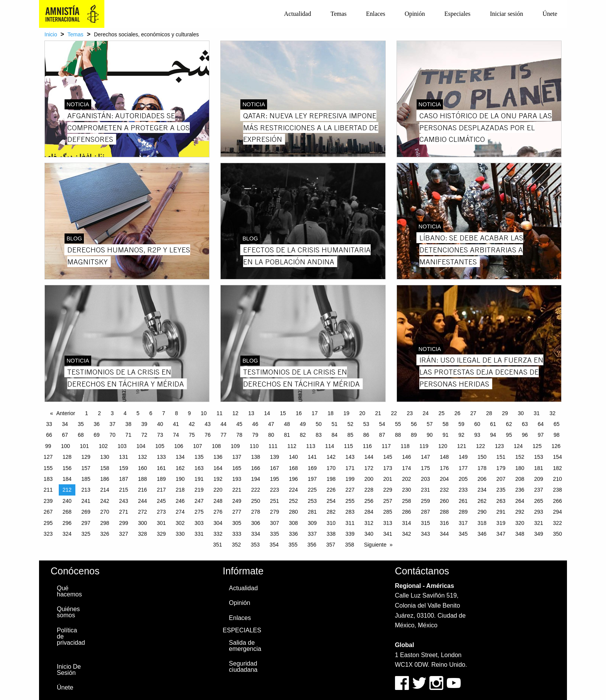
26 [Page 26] (458, 413)
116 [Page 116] (367, 446)
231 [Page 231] (425, 490)
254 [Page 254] (331, 501)
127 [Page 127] (48, 457)
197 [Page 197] (312, 479)
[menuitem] (298, 14)
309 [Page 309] (312, 523)
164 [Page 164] (218, 468)
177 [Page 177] (463, 468)
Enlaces (376, 14)
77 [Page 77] (224, 435)
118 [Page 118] (405, 446)
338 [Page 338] (331, 534)
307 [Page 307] (275, 523)
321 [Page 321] (539, 523)
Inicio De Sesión (69, 670)
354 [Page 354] (274, 545)
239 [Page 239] (48, 501)
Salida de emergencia (245, 646)
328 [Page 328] (142, 534)
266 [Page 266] (557, 501)
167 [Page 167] (275, 468)
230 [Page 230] (406, 490)
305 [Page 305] (237, 523)
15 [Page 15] (283, 413)
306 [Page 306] (256, 523)
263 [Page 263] (501, 501)
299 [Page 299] (123, 523)
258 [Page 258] (406, 501)
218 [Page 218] (180, 490)
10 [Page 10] (204, 413)
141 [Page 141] (312, 457)
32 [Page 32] (553, 413)
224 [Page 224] (293, 490)
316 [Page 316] (444, 523)
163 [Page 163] (199, 468)
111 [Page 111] (273, 446)
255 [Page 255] (350, 501)
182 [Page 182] (557, 468)
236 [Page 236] (520, 490)
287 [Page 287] (425, 512)
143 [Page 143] (350, 457)
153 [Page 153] (539, 457)
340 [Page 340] (369, 534)
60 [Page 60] (477, 424)
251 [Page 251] (275, 501)
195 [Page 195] (275, 479)
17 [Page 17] (315, 413)
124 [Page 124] (518, 446)
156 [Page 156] (67, 468)
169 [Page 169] (312, 468)
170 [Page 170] (331, 468)
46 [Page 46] (255, 424)
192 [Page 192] (218, 479)
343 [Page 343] (425, 534)
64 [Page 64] (541, 424)
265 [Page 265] (539, 501)
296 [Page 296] (67, 523)
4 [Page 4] (125, 413)
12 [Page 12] (235, 413)
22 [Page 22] (394, 413)
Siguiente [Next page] (375, 545)
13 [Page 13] (251, 413)
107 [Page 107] (197, 446)
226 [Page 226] (331, 490)
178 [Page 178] (482, 468)
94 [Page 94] (493, 435)
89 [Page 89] (414, 435)
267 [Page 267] (48, 512)
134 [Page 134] (180, 457)
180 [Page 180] (520, 468)
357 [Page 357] (331, 545)
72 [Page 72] (144, 435)
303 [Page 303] (199, 523)
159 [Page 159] (123, 468)
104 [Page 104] (141, 446)
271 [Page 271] (123, 512)
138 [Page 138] (256, 457)
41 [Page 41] (176, 424)
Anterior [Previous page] (66, 413)
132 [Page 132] (142, 457)
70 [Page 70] (112, 435)
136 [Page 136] (218, 457)
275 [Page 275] (199, 512)
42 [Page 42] (192, 424)
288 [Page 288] (444, 512)
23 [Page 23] (410, 413)
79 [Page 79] (255, 435)
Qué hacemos (69, 591)
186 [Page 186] (105, 479)
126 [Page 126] (556, 446)
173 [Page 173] (387, 468)
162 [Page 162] (180, 468)
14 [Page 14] (267, 413)
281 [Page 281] (312, 512)
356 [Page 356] (312, 545)
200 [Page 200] (369, 479)
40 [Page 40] (160, 424)
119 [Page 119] (424, 446)
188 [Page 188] (142, 479)
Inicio (51, 34)
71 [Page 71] (128, 435)
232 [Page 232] (444, 490)
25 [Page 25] (442, 413)
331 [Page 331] (199, 534)
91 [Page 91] (446, 435)
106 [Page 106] (179, 446)
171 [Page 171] (350, 468)
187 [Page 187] (123, 479)
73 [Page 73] (160, 435)
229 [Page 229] (387, 490)
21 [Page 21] (378, 413)
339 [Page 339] (350, 534)
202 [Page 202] (406, 479)
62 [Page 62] (509, 424)
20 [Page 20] (362, 413)
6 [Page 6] (151, 413)
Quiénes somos (68, 612)
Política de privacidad (71, 636)
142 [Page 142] (331, 457)
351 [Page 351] (217, 545)
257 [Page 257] (387, 501)
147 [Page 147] (425, 457)
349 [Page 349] (539, 534)
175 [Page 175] (425, 468)
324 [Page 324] (67, 534)
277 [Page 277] (237, 512)
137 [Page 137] (237, 457)
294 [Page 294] (557, 512)
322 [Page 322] (557, 523)
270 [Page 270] (105, 512)
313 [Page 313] (387, 523)
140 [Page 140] (293, 457)
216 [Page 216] (142, 490)
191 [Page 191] (199, 479)
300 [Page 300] (142, 523)
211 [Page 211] (48, 490)
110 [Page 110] (254, 446)
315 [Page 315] (425, 523)
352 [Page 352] (236, 545)
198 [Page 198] (331, 479)
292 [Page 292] (520, 512)
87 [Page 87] (382, 435)
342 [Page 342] (406, 534)
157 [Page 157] (86, 468)
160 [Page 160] (142, 468)
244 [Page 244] (142, 501)
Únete (550, 14)
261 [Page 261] (463, 501)
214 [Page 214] (105, 490)
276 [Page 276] (218, 512)
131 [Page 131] (123, 457)
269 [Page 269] (86, 512)
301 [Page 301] (161, 523)
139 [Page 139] (275, 457)
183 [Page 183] (48, 479)
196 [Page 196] (293, 479)
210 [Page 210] (557, 479)
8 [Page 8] (177, 413)
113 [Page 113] (311, 446)
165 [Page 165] (237, 468)
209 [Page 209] (539, 479)
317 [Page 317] (463, 523)
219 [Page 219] (199, 490)
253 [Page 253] (312, 501)
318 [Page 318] (482, 523)
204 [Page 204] (444, 479)
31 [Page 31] (537, 413)
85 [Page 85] (351, 435)
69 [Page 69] (97, 435)
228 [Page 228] (369, 490)
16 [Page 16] (299, 413)
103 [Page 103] (122, 446)
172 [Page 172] (369, 468)
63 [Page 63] (525, 424)
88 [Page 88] (398, 435)
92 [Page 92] (461, 435)
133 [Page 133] (161, 457)
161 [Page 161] (161, 468)
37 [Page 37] (112, 424)
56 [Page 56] (414, 424)
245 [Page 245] (161, 501)
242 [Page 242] (105, 501)
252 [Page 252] (293, 501)
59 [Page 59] (461, 424)
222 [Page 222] (256, 490)
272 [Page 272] (142, 512)
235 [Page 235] (501, 490)
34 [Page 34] (65, 424)
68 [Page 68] (81, 435)
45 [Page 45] (240, 424)
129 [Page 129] (86, 457)
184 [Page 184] (67, 479)
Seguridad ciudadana (243, 667)
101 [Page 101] (84, 446)
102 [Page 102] (103, 446)
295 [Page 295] (48, 523)
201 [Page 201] (387, 479)
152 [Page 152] (520, 457)
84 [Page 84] (335, 435)
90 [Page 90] (430, 435)
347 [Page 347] (501, 534)
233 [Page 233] (463, 490)
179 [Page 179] (501, 468)
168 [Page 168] (293, 468)
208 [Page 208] (520, 479)
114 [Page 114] (329, 446)
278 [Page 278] (256, 512)
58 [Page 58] (446, 424)
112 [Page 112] (292, 446)
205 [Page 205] (463, 479)
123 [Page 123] (499, 446)
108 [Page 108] (216, 446)
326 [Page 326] (105, 534)
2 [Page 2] (99, 413)
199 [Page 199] (350, 479)
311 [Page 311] (350, 523)
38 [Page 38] (128, 424)
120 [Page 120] (443, 446)
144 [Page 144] (369, 457)
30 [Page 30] (521, 413)
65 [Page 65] (557, 424)
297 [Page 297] (86, 523)
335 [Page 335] (275, 534)
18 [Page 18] (330, 413)
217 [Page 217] (161, 490)
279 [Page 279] (275, 512)
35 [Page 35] (81, 424)
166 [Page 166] (256, 468)
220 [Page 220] (218, 490)
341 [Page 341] (387, 534)
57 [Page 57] (430, 424)
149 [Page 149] (463, 457)
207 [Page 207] (501, 479)
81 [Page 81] (287, 435)
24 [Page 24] (426, 413)
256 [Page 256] (369, 501)
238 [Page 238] (557, 490)
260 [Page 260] (444, 501)
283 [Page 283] (350, 512)
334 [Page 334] (256, 534)
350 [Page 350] (557, 534)
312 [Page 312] (369, 523)
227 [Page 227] (350, 490)
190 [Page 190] (180, 479)
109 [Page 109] (235, 446)
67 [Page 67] (65, 435)
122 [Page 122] (481, 446)
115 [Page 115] (348, 446)
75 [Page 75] (192, 435)
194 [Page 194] (256, 479)
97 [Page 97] (541, 435)
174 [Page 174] (406, 468)
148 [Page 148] (444, 457)
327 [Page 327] (123, 534)
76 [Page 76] (208, 435)
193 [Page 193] (237, 479)
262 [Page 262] (482, 501)
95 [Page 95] (509, 435)
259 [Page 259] (425, 501)
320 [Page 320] (520, 523)
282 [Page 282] (331, 512)
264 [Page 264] (520, 501)
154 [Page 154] (557, 457)
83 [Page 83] (319, 435)
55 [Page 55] (398, 424)
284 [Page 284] (369, 512)
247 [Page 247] (199, 501)
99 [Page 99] (48, 446)
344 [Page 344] (444, 534)
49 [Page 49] (303, 424)
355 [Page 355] (293, 545)
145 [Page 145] (387, 457)
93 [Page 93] (477, 435)
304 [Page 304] (218, 523)
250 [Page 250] (256, 501)
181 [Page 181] (539, 468)
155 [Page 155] (48, 468)
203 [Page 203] (425, 479)
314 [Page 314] (406, 523)
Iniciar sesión (507, 14)
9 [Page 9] (189, 413)
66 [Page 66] (49, 435)
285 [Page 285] (387, 512)
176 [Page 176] (444, 468)
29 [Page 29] (505, 413)
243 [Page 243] (123, 501)
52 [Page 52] (351, 424)
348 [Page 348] (520, 534)
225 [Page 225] (312, 490)
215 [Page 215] (123, 490)
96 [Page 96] (525, 435)
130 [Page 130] (105, 457)
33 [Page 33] (49, 424)
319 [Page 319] (501, 523)
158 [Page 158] (105, 468)
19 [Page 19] (346, 413)
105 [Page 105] (160, 446)
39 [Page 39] (144, 424)
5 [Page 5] (138, 413)
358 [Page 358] (350, 545)
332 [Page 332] (218, 534)
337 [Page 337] (312, 534)
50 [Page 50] (319, 424)
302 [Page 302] (180, 523)
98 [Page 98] (557, 435)
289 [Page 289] (463, 512)
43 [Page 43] (208, 424)
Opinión (415, 14)
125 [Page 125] (537, 446)
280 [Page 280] (293, 512)
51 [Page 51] (335, 424)
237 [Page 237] (539, 490)
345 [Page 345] (463, 534)
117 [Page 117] (386, 446)
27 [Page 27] (473, 413)
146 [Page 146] (406, 457)
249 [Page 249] (237, 501)
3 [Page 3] (112, 413)
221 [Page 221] (237, 490)
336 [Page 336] (293, 534)
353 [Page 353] (255, 545)
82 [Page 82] (303, 435)
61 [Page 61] (493, 424)
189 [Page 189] (161, 479)
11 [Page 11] (220, 413)
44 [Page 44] (224, 424)
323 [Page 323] (48, 534)
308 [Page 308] (293, 523)
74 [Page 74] (176, 435)
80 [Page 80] (271, 435)
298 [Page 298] (105, 523)
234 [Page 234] (482, 490)
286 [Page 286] (406, 512)
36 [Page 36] (97, 424)
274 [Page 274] (180, 512)
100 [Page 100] (66, 446)
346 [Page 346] (482, 534)
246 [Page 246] (180, 501)
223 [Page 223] (275, 490)
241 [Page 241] (86, 501)
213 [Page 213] (86, 490)
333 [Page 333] (237, 534)
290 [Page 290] (482, 512)
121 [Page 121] (462, 446)
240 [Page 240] (67, 501)
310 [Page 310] (331, 523)
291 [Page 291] (501, 512)
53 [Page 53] (366, 424)
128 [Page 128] (67, 457)
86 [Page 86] (366, 435)
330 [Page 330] (180, 534)
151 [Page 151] (501, 457)
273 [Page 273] (161, 512)
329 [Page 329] (161, 534)
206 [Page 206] (482, 479)
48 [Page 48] (287, 424)
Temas (339, 14)
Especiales (458, 14)
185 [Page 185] (86, 479)
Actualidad (298, 14)
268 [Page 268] (67, 512)
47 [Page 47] (271, 424)
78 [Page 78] (240, 435)
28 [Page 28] (489, 413)
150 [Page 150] (482, 457)
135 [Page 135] (199, 457)
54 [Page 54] (382, 424)
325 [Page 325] (86, 534)
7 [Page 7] (163, 413)
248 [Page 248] (218, 501)
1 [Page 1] (87, 413)
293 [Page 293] (539, 512)
